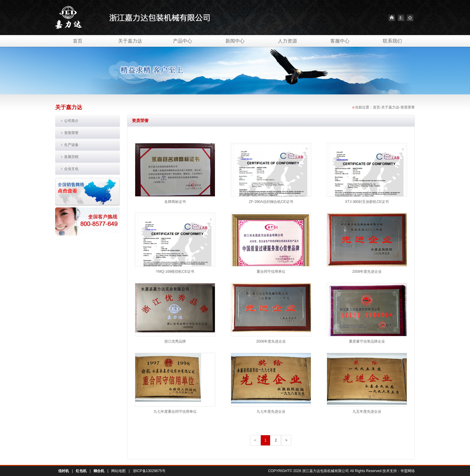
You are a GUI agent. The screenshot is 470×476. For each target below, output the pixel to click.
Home (392, 18)
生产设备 (71, 145)
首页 (78, 41)
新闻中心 (235, 41)
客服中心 (340, 41)
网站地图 (118, 471)
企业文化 (71, 169)
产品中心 (183, 41)
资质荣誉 (71, 133)
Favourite (410, 18)
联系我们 (392, 41)
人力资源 (287, 41)
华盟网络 (408, 471)
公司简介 (71, 121)
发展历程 (71, 157)
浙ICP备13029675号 (149, 471)
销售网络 (88, 192)
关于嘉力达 (130, 41)
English (401, 18)
